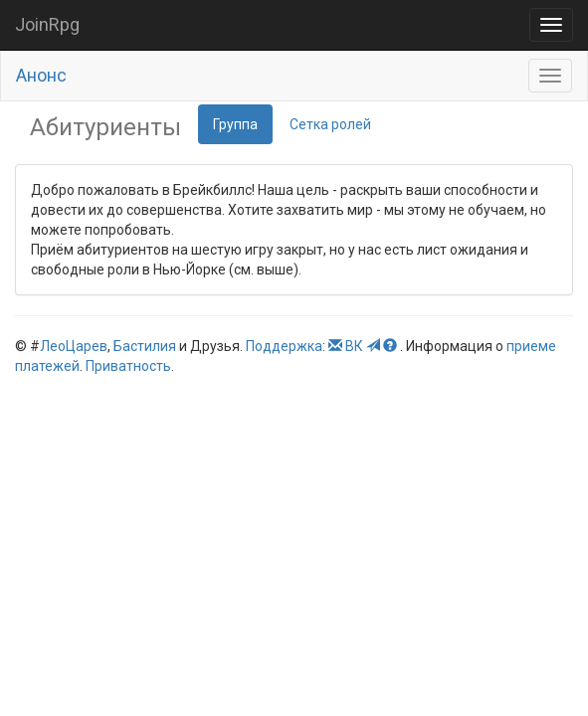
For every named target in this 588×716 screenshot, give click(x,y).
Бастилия (145, 346)
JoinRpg (47, 24)
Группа (235, 124)
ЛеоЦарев (74, 346)
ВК (354, 346)
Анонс (41, 75)
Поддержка (284, 346)
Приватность (128, 366)
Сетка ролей (330, 124)
